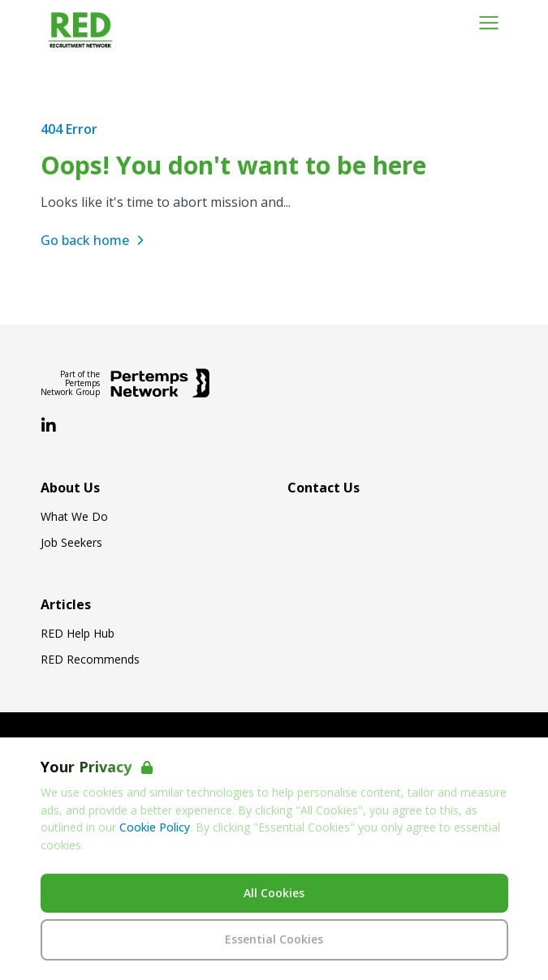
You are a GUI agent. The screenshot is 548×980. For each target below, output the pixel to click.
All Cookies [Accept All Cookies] (274, 893)
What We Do (74, 517)
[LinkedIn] (49, 426)
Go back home (95, 240)
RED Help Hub (78, 634)
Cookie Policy (155, 827)
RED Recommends (90, 660)
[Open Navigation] (489, 23)
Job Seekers (71, 543)
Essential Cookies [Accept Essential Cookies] (274, 939)
